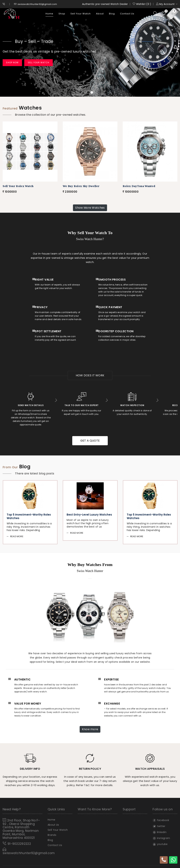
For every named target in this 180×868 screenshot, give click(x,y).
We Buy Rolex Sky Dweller (81, 186)
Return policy (90, 767)
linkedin (160, 831)
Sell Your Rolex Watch (18, 186)
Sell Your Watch (81, 15)
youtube (160, 843)
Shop (62, 15)
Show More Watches (90, 208)
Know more (90, 728)
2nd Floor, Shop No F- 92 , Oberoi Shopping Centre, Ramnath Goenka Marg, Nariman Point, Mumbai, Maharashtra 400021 (21, 826)
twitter (159, 825)
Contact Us (127, 15)
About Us (53, 824)
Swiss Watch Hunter (89, 864)
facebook (161, 819)
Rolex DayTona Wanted (139, 186)
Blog (112, 15)
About (100, 15)
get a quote (90, 439)
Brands (52, 834)
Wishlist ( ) (142, 4)
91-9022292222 (19, 839)
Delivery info (30, 767)
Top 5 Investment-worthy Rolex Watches (29, 515)
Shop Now (15, 63)
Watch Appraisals (150, 767)
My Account (167, 4)
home (49, 15)
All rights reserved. (115, 864)
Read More (17, 535)
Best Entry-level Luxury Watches (89, 513)
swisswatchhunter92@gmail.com (36, 4)
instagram (161, 837)
